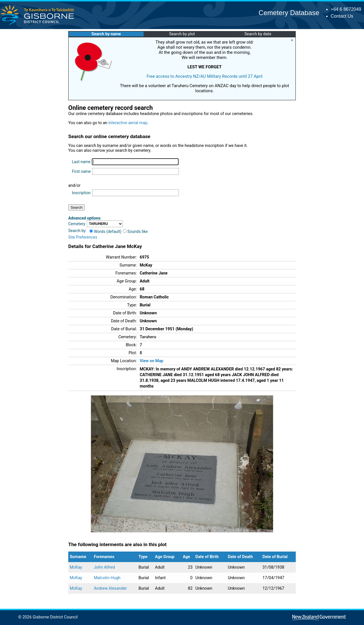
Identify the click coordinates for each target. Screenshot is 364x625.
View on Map (151, 361)
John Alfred (104, 567)
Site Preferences (83, 237)
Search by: (77, 231)
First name (81, 171)
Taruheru (148, 337)
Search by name (106, 34)
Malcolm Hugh (107, 578)
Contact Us (342, 16)
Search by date (258, 34)
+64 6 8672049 (346, 9)
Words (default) (105, 231)
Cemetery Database (289, 13)
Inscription (81, 193)
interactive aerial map (128, 123)
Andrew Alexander (110, 588)
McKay (76, 567)
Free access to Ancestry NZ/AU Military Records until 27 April (204, 76)
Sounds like (135, 231)
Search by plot (182, 34)
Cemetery (77, 224)
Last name (81, 162)
